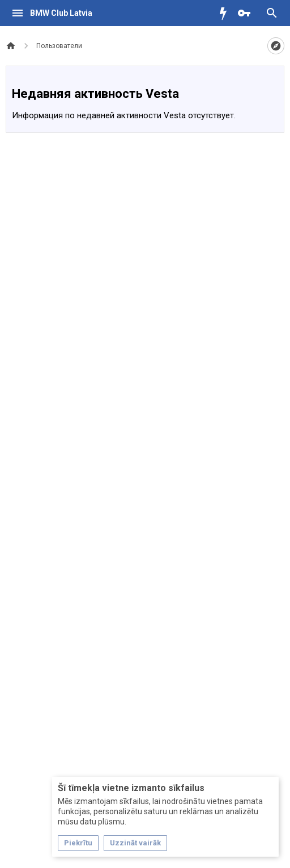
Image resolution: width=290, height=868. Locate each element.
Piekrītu (78, 843)
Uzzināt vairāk (135, 843)
